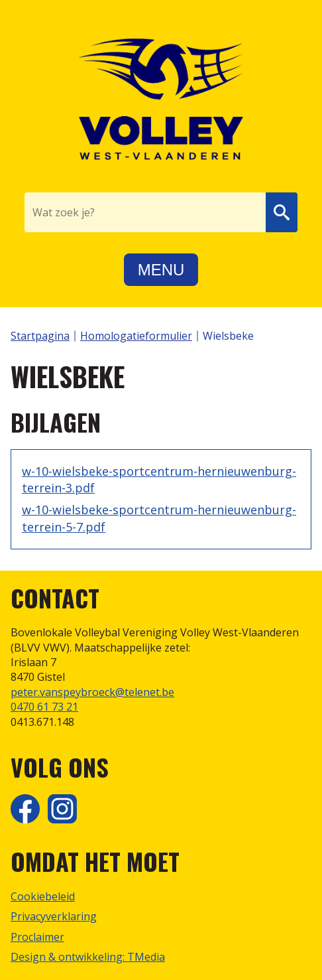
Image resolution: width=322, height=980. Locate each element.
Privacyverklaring (54, 916)
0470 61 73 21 (44, 707)
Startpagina (40, 336)
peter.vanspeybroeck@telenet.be (92, 692)
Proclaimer (37, 937)
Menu (161, 270)
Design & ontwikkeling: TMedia (88, 957)
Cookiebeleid (43, 896)
